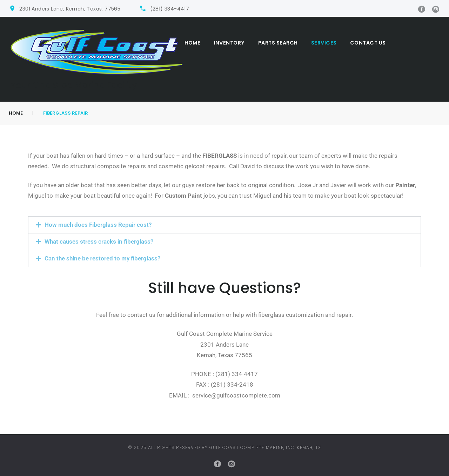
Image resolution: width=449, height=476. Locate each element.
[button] (224, 225)
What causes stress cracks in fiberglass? (99, 242)
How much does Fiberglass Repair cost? (98, 225)
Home (192, 43)
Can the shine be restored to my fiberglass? (102, 258)
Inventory (229, 43)
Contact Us (368, 43)
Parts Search (278, 43)
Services (324, 43)
